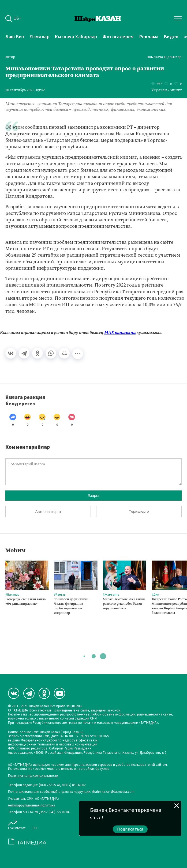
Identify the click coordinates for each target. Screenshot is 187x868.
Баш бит (15, 37)
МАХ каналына (120, 332)
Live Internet (17, 824)
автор (10, 57)
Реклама (149, 37)
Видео (171, 37)
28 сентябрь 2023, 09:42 (25, 90)
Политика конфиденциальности (33, 776)
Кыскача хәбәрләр (76, 37)
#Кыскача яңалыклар (164, 57)
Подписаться (130, 829)
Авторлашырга (48, 512)
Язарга (94, 496)
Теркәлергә (139, 512)
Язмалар (40, 37)
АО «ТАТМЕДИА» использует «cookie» (36, 765)
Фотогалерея (118, 37)
